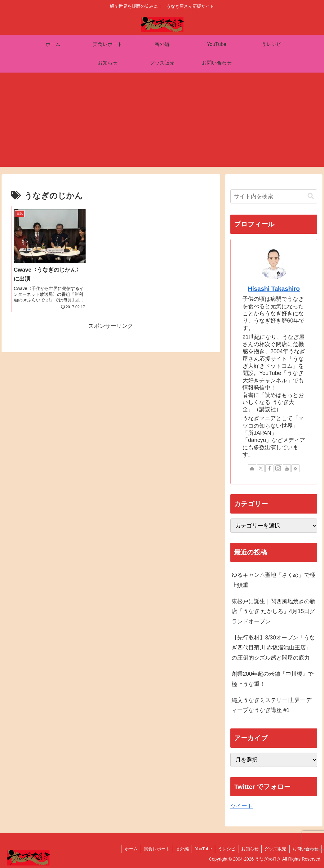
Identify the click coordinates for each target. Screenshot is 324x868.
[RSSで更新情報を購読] (295, 468)
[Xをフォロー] (261, 468)
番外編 (180, 849)
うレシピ (225, 849)
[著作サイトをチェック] (252, 468)
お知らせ (249, 849)
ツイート (242, 806)
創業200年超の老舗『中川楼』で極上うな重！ (273, 679)
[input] (274, 196)
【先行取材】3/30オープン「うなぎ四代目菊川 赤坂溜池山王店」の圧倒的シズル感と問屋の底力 (273, 648)
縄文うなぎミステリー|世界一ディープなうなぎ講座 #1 (271, 705)
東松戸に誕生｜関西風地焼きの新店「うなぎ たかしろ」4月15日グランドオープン (273, 611)
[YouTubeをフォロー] (287, 468)
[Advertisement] (162, 123)
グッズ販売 (275, 849)
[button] (311, 196)
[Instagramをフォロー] (278, 468)
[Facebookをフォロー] (269, 468)
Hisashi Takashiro (274, 289)
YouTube (201, 849)
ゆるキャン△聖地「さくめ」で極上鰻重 (273, 580)
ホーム (127, 849)
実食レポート (153, 849)
